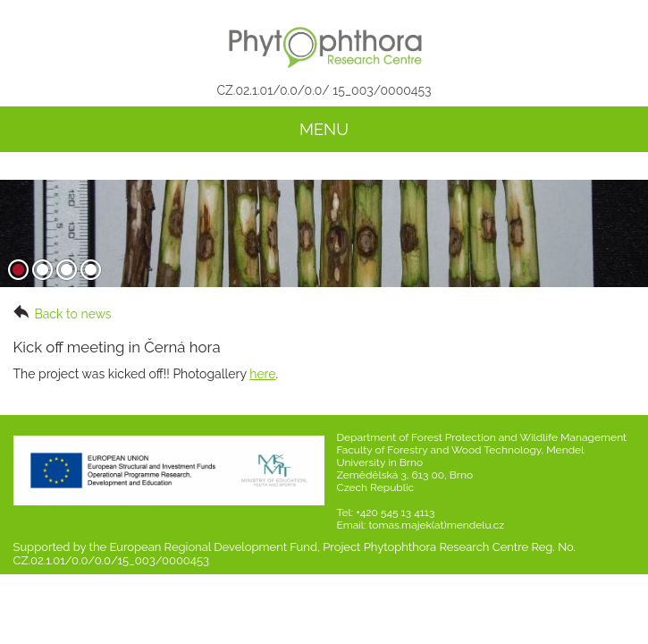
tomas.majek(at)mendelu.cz (436, 525)
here (262, 374)
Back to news (63, 313)
